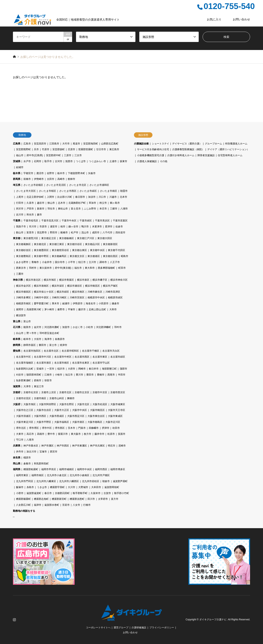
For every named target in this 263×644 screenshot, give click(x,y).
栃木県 (17, 173)
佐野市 (51, 173)
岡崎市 (82, 369)
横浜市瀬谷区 (75, 286)
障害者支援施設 (206, 155)
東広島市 (114, 149)
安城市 (40, 369)
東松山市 (63, 209)
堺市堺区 (34, 428)
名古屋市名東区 (81, 363)
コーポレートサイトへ (98, 628)
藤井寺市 (99, 434)
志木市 (62, 203)
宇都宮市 (28, 173)
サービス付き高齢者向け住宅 (153, 149)
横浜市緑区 (63, 292)
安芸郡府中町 (53, 155)
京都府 (17, 392)
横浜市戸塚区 (110, 286)
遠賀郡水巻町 (52, 505)
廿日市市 (101, 149)
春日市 (48, 493)
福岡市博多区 (118, 469)
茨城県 (17, 161)
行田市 (20, 203)
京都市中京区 (100, 392)
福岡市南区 (38, 475)
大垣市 (38, 339)
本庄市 (103, 209)
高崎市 (61, 179)
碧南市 (38, 380)
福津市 (38, 505)
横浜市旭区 (50, 280)
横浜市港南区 (41, 286)
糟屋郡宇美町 (57, 487)
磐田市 (43, 345)
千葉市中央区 (69, 221)
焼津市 (63, 345)
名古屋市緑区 (118, 357)
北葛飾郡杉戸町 (77, 203)
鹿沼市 (40, 173)
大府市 (72, 369)
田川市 (91, 499)
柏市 (63, 227)
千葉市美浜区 (102, 221)
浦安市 (54, 227)
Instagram (14, 620)
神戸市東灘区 (80, 446)
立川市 (92, 262)
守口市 (20, 440)
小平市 (72, 262)
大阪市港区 (78, 422)
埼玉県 (17, 185)
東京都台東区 (80, 250)
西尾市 (111, 375)
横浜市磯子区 (100, 280)
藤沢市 (82, 309)
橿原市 (27, 458)
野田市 (54, 232)
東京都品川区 (92, 244)
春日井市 (94, 369)
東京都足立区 (49, 238)
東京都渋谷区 (75, 244)
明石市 (112, 446)
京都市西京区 (118, 392)
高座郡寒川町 (34, 309)
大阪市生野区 (67, 404)
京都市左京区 (82, 392)
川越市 (113, 197)
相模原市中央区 (96, 298)
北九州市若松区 (91, 481)
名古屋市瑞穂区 (25, 363)
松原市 (111, 434)
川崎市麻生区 (95, 292)
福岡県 (17, 469)
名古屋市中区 (23, 357)
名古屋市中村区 (63, 357)
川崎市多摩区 (23, 298)
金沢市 (38, 327)
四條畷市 (94, 428)
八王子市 (115, 262)
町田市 (122, 268)
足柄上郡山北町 (97, 309)
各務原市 (60, 339)
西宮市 (54, 452)
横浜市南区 (78, 292)
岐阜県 (17, 339)
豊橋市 (101, 375)
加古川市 (31, 452)
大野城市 (83, 487)
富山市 (27, 321)
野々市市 (31, 333)
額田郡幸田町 (34, 375)
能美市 (27, 327)
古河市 (59, 161)
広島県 (17, 144)
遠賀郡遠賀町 (34, 493)
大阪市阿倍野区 (47, 404)
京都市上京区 (49, 392)
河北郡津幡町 (104, 327)
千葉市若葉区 (120, 221)
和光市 (30, 215)
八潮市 (124, 209)
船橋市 (64, 232)
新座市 (41, 209)
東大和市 (90, 268)
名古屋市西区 (82, 357)
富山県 (17, 321)
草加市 (92, 203)
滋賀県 (17, 386)
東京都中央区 (97, 250)
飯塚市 (20, 487)
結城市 (20, 167)
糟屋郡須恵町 (77, 499)
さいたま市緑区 (88, 191)
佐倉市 (119, 227)
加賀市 (66, 327)
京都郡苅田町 (62, 493)
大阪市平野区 (44, 422)
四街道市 (120, 232)
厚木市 (55, 303)
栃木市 (61, 173)
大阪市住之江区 (25, 410)
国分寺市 (60, 262)
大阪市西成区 (57, 416)
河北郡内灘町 (52, 327)
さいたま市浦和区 (99, 185)
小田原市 (104, 303)
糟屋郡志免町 (41, 499)
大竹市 (66, 144)
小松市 (89, 327)
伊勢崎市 (39, 179)
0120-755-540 (226, 6)
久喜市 (30, 203)
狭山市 (51, 203)
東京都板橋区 (67, 238)
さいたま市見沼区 (56, 185)
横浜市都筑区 (23, 292)
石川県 (17, 327)
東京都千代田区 (117, 250)
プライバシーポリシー (162, 628)
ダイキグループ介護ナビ (213, 620)
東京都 (17, 238)
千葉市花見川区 (50, 221)
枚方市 (88, 434)
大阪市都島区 (95, 422)
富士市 (53, 345)
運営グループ (121, 628)
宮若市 (66, 505)
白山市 (20, 333)
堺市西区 (60, 428)
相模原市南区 (23, 303)
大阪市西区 (40, 416)
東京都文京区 (77, 256)
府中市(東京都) (63, 268)
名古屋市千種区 (91, 351)
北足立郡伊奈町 (35, 197)
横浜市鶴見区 (92, 286)
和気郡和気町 (41, 464)
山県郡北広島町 (110, 144)
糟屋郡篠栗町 (23, 499)
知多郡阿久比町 (25, 369)
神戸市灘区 (47, 446)
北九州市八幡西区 (69, 481)
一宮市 (51, 369)
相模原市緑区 (115, 298)
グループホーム (213, 144)
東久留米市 (46, 268)
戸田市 (30, 209)
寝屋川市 (63, 434)
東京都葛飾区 (23, 244)
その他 (164, 161)
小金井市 (47, 262)
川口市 (102, 197)
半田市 (122, 375)
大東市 (20, 434)
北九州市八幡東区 (46, 481)
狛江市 (82, 262)
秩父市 (103, 203)
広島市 (27, 144)
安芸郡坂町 (59, 149)
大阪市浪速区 (23, 416)
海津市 (48, 339)
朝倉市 (106, 481)
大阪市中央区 (80, 410)
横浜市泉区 (83, 280)
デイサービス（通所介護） (187, 144)
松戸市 (75, 232)
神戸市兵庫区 (97, 446)
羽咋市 (118, 327)
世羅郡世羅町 (86, 149)
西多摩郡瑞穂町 (106, 268)
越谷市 (41, 203)
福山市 (20, 155)
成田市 (96, 232)
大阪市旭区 (30, 404)
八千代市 (107, 232)
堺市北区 (21, 428)
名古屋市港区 (44, 363)
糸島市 (30, 487)
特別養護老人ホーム (236, 144)
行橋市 (87, 505)
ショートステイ (160, 144)
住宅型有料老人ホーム (230, 155)
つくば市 (81, 161)
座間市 (20, 309)
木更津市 (97, 227)
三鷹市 (20, 274)
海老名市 (91, 303)
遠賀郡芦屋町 (120, 481)
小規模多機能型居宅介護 (151, 155)
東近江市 (39, 386)
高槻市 (41, 434)
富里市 (30, 232)
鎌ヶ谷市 (73, 227)
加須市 (92, 197)
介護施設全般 (141, 144)
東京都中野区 (41, 256)
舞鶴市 (71, 398)
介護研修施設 (139, 628)
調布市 (103, 262)
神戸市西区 (63, 446)
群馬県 (17, 179)
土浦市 (113, 161)
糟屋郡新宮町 (59, 499)
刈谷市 (20, 375)
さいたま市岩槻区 (33, 185)
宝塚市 (43, 452)
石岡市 (38, 161)
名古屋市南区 (62, 363)
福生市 (78, 268)
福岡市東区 (22, 475)
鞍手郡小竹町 (122, 493)
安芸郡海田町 (91, 144)
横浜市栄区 (58, 286)
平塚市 (72, 309)
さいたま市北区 (78, 185)
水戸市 (27, 161)
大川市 (72, 487)
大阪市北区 (83, 404)
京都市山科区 (57, 398)
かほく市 (78, 327)
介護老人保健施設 (147, 161)
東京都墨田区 (41, 250)
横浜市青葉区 (67, 280)
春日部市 (80, 197)
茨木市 (72, 428)
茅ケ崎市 (49, 309)
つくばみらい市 (97, 161)
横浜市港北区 (33, 280)
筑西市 (69, 161)
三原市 (68, 155)
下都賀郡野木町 (76, 173)
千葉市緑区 (86, 221)
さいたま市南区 (108, 191)
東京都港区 (94, 256)
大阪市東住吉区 (96, 416)
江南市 (48, 375)
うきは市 (42, 487)
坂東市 (123, 161)
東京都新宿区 (110, 244)
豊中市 (51, 434)
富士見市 (76, 209)
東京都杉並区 (23, 250)
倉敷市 (27, 464)
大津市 (27, 386)
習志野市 (42, 232)
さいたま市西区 (68, 191)
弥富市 (48, 380)
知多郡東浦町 (23, 380)
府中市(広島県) (35, 155)
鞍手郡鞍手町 (80, 493)
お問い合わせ (241, 19)
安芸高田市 (40, 144)
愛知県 (17, 351)
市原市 (43, 227)
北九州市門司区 (25, 481)
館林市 (72, 179)
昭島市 (125, 256)
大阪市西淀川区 (76, 416)
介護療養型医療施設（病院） (188, 149)
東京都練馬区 (59, 256)
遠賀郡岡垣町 (112, 487)
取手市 (48, 161)
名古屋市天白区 (111, 351)
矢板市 (92, 173)
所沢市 (20, 209)
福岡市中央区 (84, 469)
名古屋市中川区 (43, 357)
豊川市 (80, 375)
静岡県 (17, 345)
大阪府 (17, 404)
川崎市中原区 (41, 298)
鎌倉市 (115, 303)
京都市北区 (65, 392)
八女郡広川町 (23, 505)
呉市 (36, 149)
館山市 (20, 232)
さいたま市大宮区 (26, 191)
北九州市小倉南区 (80, 475)
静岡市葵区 (30, 345)
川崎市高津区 (113, 292)
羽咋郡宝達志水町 (49, 333)
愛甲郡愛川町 (41, 303)
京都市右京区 (31, 392)
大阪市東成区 (115, 416)
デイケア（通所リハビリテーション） (228, 149)
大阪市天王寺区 (117, 410)
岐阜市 (27, 339)
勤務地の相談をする (24, 511)
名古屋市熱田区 (32, 351)
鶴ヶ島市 (115, 203)
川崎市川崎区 (59, 298)
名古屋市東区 (100, 357)
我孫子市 (21, 227)
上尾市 (20, 197)
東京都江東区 (57, 244)
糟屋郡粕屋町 (31, 469)
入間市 (51, 197)
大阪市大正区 (62, 410)
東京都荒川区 (31, 238)
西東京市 (21, 268)
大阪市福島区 (62, 422)
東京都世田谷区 (60, 250)
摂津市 (106, 428)
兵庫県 (17, 446)
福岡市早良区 (49, 469)
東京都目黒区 (110, 256)
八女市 (76, 505)
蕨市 (39, 215)
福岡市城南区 (67, 469)
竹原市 (46, 149)
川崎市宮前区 (77, 298)
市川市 (33, 227)
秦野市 (61, 309)
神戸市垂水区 (31, 446)
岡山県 (17, 464)
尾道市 (76, 144)
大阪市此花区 (100, 404)
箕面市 (122, 434)
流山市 (85, 232)
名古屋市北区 (51, 351)
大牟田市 (96, 487)
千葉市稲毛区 (31, 221)
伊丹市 (20, 452)
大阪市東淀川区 (25, 422)
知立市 (69, 375)
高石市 (30, 434)
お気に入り (214, 19)
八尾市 (30, 440)
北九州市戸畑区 (101, 475)
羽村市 (33, 268)
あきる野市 (22, 262)
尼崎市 (122, 446)
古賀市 (107, 493)
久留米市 (96, 493)
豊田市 (90, 375)
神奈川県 (18, 280)
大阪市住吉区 (44, 410)
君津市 (109, 227)
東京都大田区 (105, 238)
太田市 (51, 179)
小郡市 (20, 493)
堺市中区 (47, 428)
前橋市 (27, 179)
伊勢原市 (78, 303)
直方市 (115, 499)
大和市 (113, 309)
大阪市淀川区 (113, 422)
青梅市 (35, 262)
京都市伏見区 (23, 398)
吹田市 (116, 428)
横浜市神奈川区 (119, 280)
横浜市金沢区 (23, 286)
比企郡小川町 (65, 197)
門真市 (82, 428)
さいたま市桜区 (47, 191)
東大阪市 (76, 434)
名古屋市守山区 (101, 363)
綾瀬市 (66, 303)
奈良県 (17, 458)
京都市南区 (40, 398)
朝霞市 (124, 191)
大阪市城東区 (118, 404)
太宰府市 (103, 499)
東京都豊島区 (23, 256)
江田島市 (54, 144)
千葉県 (17, 221)
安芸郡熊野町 (23, 149)
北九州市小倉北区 (57, 475)
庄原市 (72, 149)
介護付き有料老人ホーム (181, 155)
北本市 (123, 197)
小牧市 (59, 375)
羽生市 (51, 209)
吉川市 (20, 215)
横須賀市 (21, 315)
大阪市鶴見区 (97, 410)
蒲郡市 (123, 369)
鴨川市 (85, 227)
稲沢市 (61, 369)
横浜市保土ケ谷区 (44, 292)
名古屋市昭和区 (70, 351)
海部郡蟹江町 (109, 369)
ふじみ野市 (90, 209)
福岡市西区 (101, 469)
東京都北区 (40, 244)
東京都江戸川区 (86, 238)
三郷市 (114, 209)
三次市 (78, 155)
